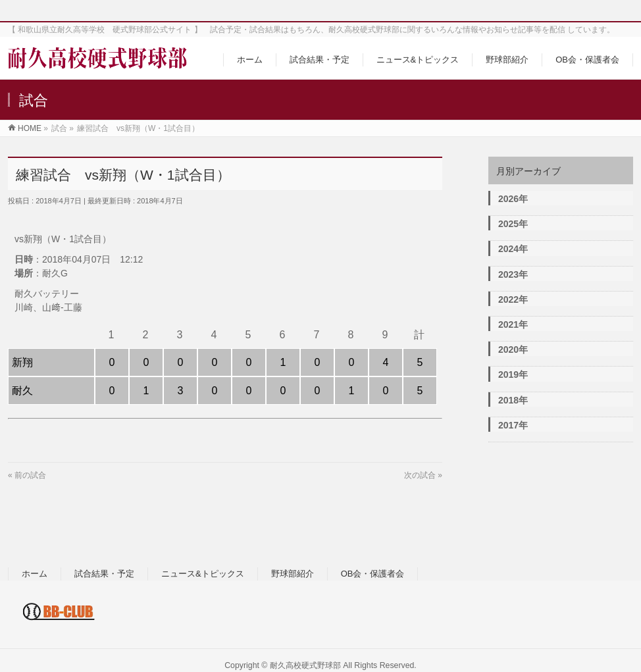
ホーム (35, 574)
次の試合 (420, 475)
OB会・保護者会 (373, 574)
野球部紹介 (293, 574)
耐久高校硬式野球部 (305, 665)
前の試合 (30, 475)
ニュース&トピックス (203, 574)
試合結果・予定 (104, 574)
